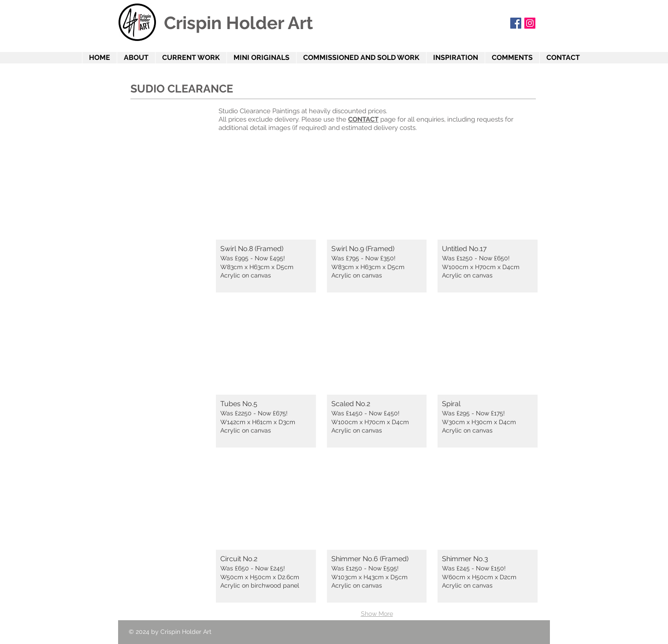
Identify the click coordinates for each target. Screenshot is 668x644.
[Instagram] (530, 23)
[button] (266, 220)
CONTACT (363, 119)
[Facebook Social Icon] (516, 23)
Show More (377, 614)
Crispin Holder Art (238, 23)
